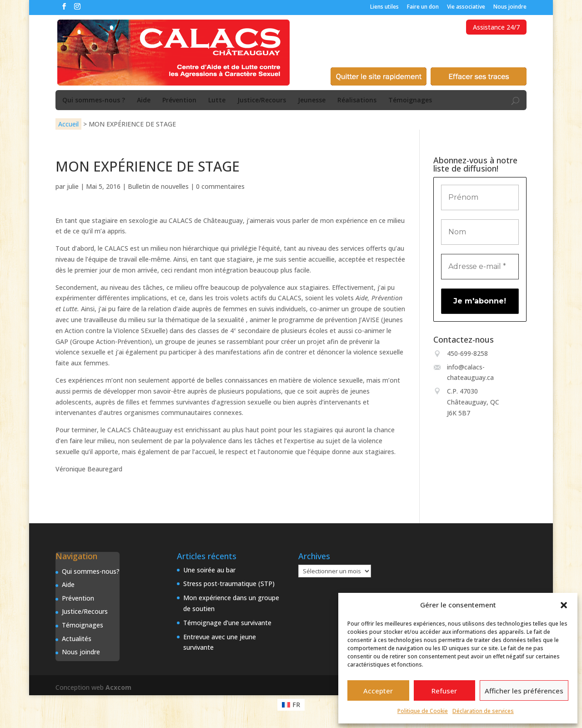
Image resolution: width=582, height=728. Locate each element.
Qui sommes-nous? (91, 571)
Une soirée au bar (209, 570)
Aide (144, 101)
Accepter (378, 691)
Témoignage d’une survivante (227, 623)
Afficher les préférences (524, 691)
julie (73, 186)
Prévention (179, 101)
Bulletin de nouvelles (158, 186)
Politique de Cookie (423, 711)
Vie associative (466, 7)
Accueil (68, 124)
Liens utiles (384, 7)
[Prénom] (480, 197)
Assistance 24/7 (496, 27)
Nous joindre (510, 7)
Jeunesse (312, 101)
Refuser (444, 691)
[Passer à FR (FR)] (291, 705)
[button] (564, 605)
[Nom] (480, 232)
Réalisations (357, 101)
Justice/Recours (262, 101)
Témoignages (410, 101)
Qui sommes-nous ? (94, 101)
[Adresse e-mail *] (480, 267)
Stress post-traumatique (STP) (229, 584)
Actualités (77, 639)
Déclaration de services (483, 711)
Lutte (217, 101)
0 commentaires (220, 186)
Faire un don (423, 7)
